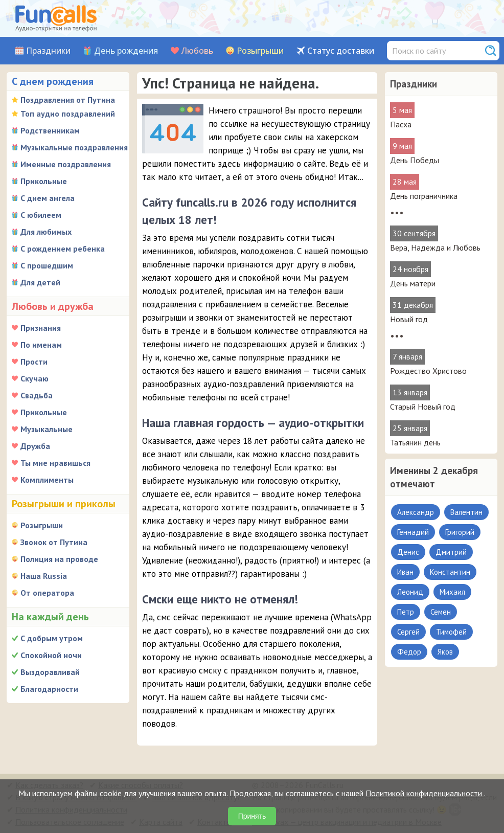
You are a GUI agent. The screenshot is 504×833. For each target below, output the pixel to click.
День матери (413, 283)
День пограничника (424, 196)
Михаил (452, 592)
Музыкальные (47, 429)
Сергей (408, 632)
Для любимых (46, 232)
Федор (409, 652)
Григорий (460, 532)
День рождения (126, 51)
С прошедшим (47, 265)
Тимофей (451, 632)
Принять (252, 816)
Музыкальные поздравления (74, 147)
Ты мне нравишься (55, 463)
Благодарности (49, 689)
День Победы (415, 160)
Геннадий (413, 532)
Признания (41, 328)
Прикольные (44, 181)
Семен (441, 612)
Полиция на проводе (59, 559)
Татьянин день (415, 442)
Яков (445, 652)
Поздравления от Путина (68, 100)
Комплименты (47, 480)
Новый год (409, 319)
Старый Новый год (423, 407)
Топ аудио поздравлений (68, 114)
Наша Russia (44, 576)
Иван (405, 572)
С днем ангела (48, 198)
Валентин (466, 512)
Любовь (197, 51)
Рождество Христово (428, 371)
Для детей (40, 282)
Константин (450, 572)
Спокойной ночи (51, 655)
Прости (34, 362)
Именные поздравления (66, 164)
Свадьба (37, 395)
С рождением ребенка (63, 249)
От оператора (47, 593)
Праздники (48, 51)
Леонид (410, 592)
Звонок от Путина (54, 542)
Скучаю (35, 378)
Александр (416, 512)
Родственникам (50, 130)
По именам (41, 345)
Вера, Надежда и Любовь (435, 247)
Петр (406, 612)
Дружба (35, 446)
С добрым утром (52, 638)
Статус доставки (341, 51)
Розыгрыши (260, 51)
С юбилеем (41, 215)
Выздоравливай (50, 672)
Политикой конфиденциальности (425, 793)
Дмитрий (451, 552)
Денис (408, 552)
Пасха (401, 124)
